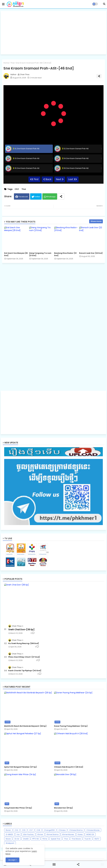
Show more (96, 221)
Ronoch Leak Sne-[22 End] (91, 253)
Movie (8, 839)
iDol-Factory (28, 834)
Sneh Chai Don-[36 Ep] (21, 630)
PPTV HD (36, 839)
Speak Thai (56, 839)
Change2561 (49, 830)
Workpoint (10, 843)
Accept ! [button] (12, 860)
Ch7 (31, 830)
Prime (45, 839)
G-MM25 (9, 834)
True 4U (88, 839)
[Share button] (61, 196)
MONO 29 (90, 834)
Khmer (40, 834)
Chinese (62, 830)
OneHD (26, 839)
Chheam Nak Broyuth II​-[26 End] (69, 767)
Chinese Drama (76, 830)
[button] (104, 4)
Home (6, 63)
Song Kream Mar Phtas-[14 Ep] (18, 808)
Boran (8, 830)
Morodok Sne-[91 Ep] (63, 808)
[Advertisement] (53, 33)
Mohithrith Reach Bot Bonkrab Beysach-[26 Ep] (25, 726)
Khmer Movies (68, 834)
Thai (12, 63)
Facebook (23, 197)
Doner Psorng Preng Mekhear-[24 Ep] (71, 726)
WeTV (97, 839)
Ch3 (17, 189)
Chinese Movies (93, 830)
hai (18, 834)
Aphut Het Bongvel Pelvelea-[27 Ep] (20, 767)
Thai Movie (76, 839)
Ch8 (38, 830)
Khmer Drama (53, 834)
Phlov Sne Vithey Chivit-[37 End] (24, 657)
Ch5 (24, 830)
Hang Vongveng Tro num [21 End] (40, 254)
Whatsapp (51, 197)
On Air (17, 839)
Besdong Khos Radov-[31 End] (65, 254)
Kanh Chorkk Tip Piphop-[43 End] (25, 671)
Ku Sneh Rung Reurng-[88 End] (24, 643)
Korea (80, 834)
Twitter (37, 197)
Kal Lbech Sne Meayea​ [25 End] (16, 254)
